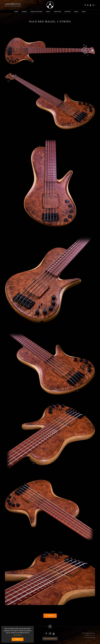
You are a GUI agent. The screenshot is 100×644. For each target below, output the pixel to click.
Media (76, 12)
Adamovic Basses (50, 5)
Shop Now (57, 12)
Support (68, 12)
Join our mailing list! (50, 639)
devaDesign (92, 637)
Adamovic (13, 4)
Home (16, 12)
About (48, 12)
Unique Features (36, 12)
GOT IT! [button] (18, 639)
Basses (24, 12)
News (84, 12)
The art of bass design (13, 6)
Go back (50, 616)
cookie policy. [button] (18, 635)
